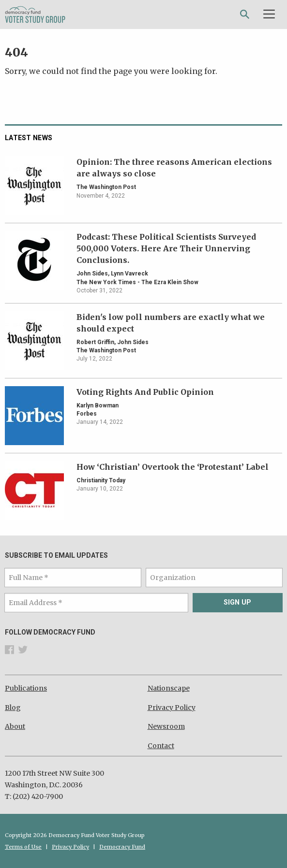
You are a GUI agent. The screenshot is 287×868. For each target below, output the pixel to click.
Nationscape (169, 688)
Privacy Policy (172, 708)
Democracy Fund (122, 847)
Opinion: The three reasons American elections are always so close (174, 168)
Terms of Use (23, 847)
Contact (161, 746)
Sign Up (237, 602)
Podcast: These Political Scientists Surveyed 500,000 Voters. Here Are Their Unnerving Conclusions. (166, 248)
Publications (26, 688)
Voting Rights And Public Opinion (145, 392)
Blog (13, 708)
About (15, 726)
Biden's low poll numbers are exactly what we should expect (171, 323)
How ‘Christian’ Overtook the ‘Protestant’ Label (173, 467)
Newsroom (166, 726)
